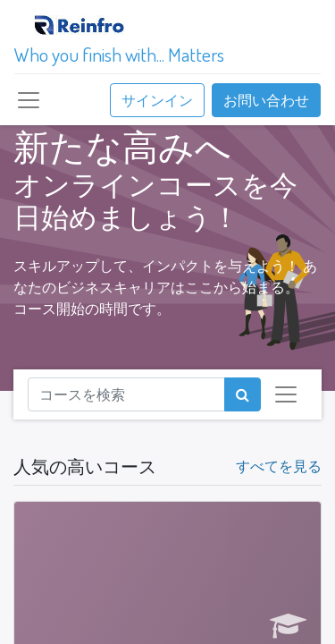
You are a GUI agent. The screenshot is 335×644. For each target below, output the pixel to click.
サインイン (157, 100)
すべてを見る (279, 466)
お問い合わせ (266, 100)
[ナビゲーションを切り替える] (286, 394)
